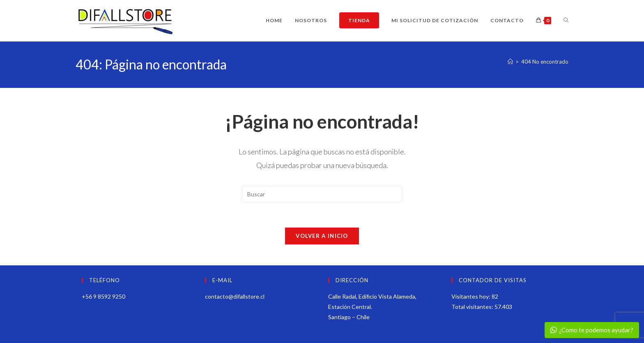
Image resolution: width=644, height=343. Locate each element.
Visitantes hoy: (471, 296)
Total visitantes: (473, 307)
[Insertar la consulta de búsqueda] (322, 194)
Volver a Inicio (322, 236)
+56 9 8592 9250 (103, 296)
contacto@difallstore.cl (235, 296)
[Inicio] (510, 62)
